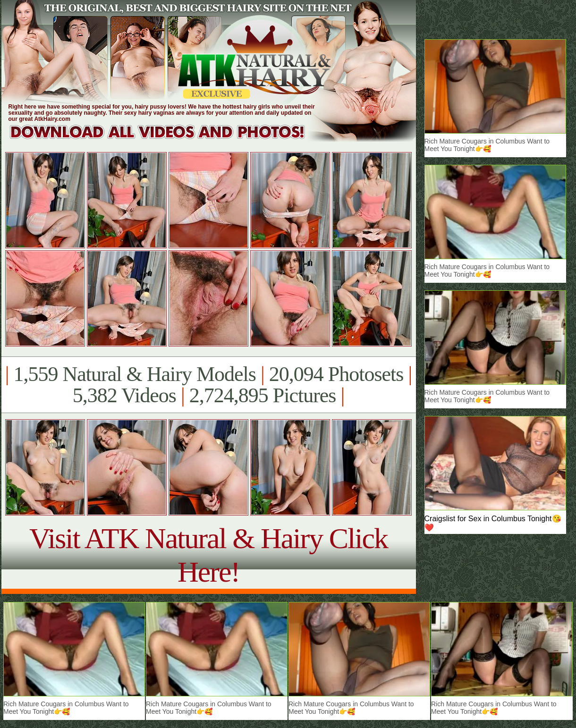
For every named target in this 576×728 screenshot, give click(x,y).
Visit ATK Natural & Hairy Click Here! (208, 555)
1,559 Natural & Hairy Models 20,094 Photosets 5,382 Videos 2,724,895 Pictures (208, 385)
